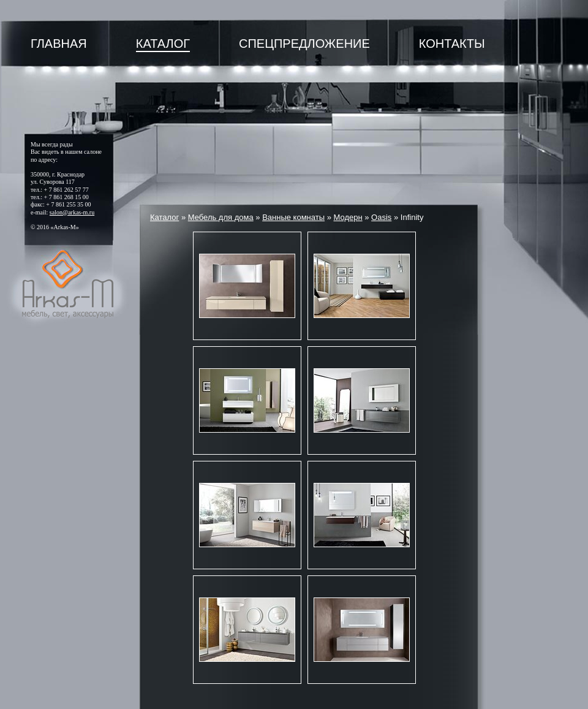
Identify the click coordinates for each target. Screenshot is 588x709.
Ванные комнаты (293, 217)
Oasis (381, 217)
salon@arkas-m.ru (72, 212)
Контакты (452, 44)
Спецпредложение (304, 44)
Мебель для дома (221, 217)
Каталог (163, 44)
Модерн (348, 217)
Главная (59, 44)
